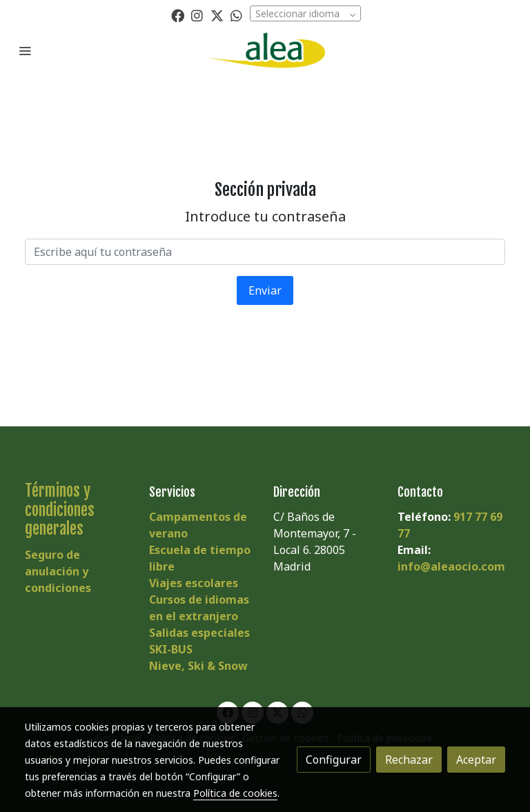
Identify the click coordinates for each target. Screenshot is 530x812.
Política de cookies (235, 793)
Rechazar (409, 760)
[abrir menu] (25, 50)
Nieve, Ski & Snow (198, 666)
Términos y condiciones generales (60, 509)
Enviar (265, 290)
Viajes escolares (194, 583)
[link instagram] (197, 15)
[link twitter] (217, 15)
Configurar (334, 760)
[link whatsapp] (236, 15)
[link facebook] (178, 15)
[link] (265, 50)
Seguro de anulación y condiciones (58, 571)
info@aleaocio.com (451, 566)
